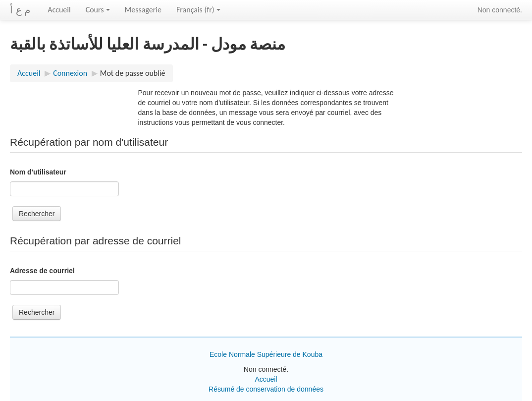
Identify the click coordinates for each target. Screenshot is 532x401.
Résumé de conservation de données (266, 389)
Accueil (59, 10)
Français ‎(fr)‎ (198, 10)
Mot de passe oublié (133, 73)
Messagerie (143, 10)
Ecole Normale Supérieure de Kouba (266, 354)
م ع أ (20, 10)
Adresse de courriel (42, 271)
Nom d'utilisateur (38, 172)
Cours (98, 10)
